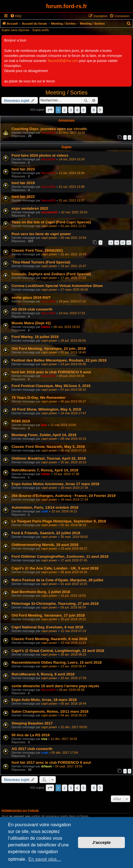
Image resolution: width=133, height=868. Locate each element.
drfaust (46, 766)
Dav (44, 425)
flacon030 (48, 133)
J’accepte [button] (102, 842)
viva (44, 739)
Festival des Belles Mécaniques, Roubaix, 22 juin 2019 (59, 360)
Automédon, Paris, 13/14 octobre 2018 (45, 507)
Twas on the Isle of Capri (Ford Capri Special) (51, 222)
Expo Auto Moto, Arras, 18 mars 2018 (44, 700)
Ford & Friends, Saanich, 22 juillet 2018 (46, 533)
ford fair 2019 (23, 183)
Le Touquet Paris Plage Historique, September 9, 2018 (59, 521)
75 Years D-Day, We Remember (39, 398)
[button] (50, 110)
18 (111, 243)
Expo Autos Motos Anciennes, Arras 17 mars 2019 (55, 484)
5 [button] (83, 110)
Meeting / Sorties (66, 92)
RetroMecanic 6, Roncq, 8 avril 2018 (43, 674)
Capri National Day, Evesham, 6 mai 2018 (47, 627)
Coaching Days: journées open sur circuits (49, 129)
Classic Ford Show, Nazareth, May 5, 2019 (48, 447)
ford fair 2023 (23, 169)
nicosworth (50, 212)
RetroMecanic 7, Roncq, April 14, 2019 (45, 470)
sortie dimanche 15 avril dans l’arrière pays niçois (55, 686)
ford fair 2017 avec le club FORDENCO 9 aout (51, 762)
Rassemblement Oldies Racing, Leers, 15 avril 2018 (57, 662)
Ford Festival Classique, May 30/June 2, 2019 (51, 386)
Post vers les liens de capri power (41, 234)
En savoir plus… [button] (45, 859)
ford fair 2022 (23, 197)
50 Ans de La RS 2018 (31, 735)
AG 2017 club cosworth (32, 749)
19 (117, 243)
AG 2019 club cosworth (32, 309)
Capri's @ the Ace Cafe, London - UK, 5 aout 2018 (55, 568)
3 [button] (71, 110)
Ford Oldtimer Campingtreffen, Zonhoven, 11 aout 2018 (60, 556)
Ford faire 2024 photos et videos (40, 155)
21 (129, 243)
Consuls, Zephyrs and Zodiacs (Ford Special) (51, 274)
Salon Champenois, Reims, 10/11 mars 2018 (50, 711)
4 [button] (77, 110)
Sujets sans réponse (15, 30)
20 (123, 243)
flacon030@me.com (63, 61)
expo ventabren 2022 (30, 208)
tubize (46, 327)
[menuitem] (16, 16)
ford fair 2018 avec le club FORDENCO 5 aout (51, 372)
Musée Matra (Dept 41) (31, 323)
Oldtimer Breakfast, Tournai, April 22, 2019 (49, 458)
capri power (49, 226)
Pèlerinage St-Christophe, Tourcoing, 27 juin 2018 (55, 604)
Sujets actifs (41, 30)
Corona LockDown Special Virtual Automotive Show (57, 286)
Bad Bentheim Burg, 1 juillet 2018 (41, 592)
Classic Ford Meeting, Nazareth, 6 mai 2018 (49, 639)
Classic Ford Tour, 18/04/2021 (37, 250)
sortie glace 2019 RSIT (31, 298)
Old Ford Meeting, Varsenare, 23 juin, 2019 (49, 349)
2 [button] (64, 110)
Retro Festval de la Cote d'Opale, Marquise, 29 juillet (57, 580)
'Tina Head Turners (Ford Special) (41, 262)
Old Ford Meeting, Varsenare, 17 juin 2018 (48, 615)
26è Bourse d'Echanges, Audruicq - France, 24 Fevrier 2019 (64, 496)
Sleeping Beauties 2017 (32, 723)
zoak (45, 511)
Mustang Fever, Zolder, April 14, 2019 (44, 435)
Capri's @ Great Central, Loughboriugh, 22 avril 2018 (58, 651)
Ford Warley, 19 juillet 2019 (35, 337)
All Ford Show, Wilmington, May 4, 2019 (46, 409)
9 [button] (94, 110)
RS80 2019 (21, 421)
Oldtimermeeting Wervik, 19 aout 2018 (45, 545)
